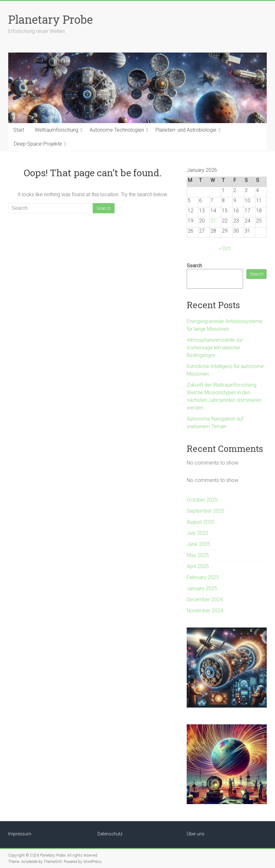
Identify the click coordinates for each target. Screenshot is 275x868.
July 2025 (197, 533)
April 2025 (198, 566)
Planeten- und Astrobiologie (186, 130)
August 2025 (201, 522)
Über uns (196, 834)
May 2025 (198, 555)
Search (194, 266)
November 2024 (205, 611)
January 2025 (202, 588)
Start (19, 130)
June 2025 (198, 544)
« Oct (224, 248)
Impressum (20, 834)
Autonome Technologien (117, 130)
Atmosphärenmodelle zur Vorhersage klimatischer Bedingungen (215, 348)
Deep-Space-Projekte (38, 144)
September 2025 (206, 511)
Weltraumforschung (56, 130)
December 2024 (205, 599)
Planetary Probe (50, 19)
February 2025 (203, 577)
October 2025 (202, 500)
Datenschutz (110, 834)
